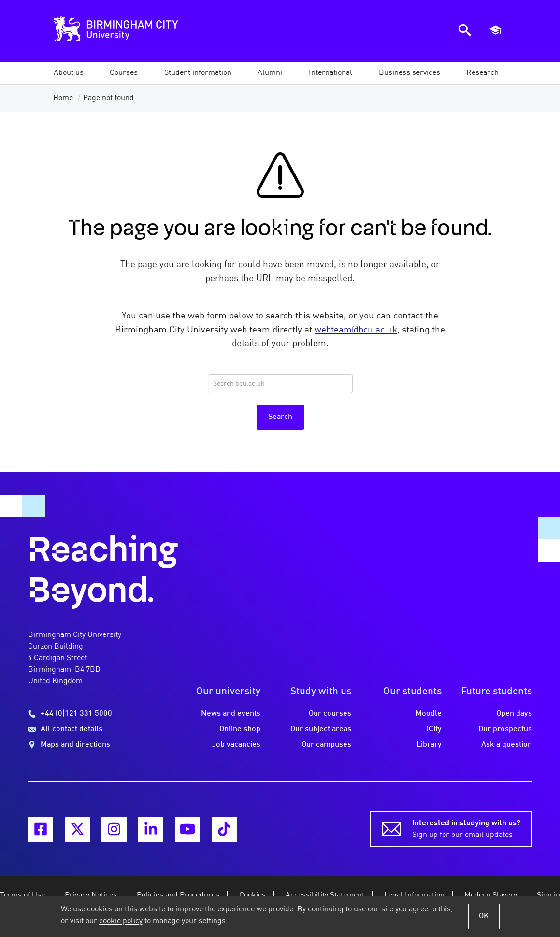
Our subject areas (321, 729)
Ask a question (507, 745)
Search (280, 417)
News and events (231, 714)
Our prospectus (505, 729)
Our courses (330, 714)
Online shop (240, 729)
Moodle (429, 714)
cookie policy (121, 921)
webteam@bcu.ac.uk (356, 330)
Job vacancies (236, 745)
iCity (434, 729)
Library (429, 745)
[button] (69, 73)
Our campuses (326, 745)
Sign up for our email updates (466, 828)
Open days (514, 714)
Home (63, 98)
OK (484, 916)
